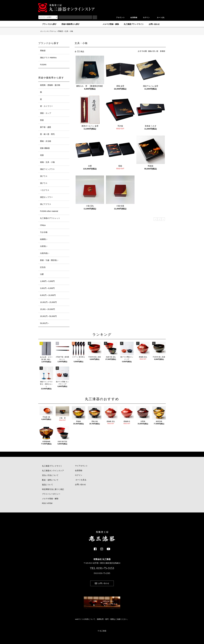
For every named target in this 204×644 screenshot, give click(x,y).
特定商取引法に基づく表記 (53, 489)
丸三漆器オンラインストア (53, 471)
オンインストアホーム (47, 31)
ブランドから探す (48, 24)
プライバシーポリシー (51, 494)
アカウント (119, 18)
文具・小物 (69, 31)
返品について (47, 485)
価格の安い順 (152, 51)
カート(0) (159, 18)
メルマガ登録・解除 (109, 24)
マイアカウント (80, 466)
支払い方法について (50, 475)
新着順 (162, 51)
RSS (44, 503)
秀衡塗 (60, 31)
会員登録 (132, 18)
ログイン (145, 18)
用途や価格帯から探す (69, 24)
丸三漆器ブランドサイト (132, 24)
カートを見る (80, 480)
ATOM (50, 503)
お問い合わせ (153, 24)
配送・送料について (50, 480)
